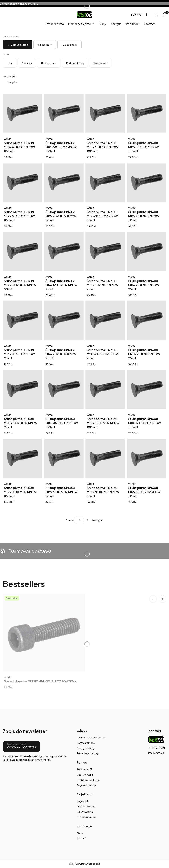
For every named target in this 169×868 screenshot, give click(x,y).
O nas (80, 833)
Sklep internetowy (83, 864)
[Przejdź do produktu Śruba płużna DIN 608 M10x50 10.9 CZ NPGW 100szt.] (105, 389)
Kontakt (81, 838)
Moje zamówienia (86, 806)
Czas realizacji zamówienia (91, 737)
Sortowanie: (9, 76)
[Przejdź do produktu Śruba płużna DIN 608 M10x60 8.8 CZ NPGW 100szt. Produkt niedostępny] (105, 113)
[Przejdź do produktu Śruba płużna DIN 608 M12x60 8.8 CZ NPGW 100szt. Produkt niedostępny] (22, 182)
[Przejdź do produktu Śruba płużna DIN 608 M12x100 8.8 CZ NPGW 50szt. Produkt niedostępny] (22, 251)
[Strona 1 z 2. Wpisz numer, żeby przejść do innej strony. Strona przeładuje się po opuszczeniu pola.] (80, 520)
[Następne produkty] (98, 520)
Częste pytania (85, 775)
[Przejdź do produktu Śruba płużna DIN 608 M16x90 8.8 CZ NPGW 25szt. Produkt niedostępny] (147, 251)
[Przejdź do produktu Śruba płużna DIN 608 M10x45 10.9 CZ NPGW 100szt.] (64, 389)
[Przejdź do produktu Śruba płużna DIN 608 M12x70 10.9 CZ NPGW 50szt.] (105, 458)
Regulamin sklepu (86, 785)
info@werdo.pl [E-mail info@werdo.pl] (156, 753)
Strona (70, 520)
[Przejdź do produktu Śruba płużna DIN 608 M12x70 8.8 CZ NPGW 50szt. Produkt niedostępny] (64, 182)
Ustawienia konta (86, 817)
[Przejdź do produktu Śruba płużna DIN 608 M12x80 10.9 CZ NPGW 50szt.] (147, 458)
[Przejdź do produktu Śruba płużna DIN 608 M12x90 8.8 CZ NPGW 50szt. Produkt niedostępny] (147, 182)
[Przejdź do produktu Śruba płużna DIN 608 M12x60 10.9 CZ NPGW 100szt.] (22, 458)
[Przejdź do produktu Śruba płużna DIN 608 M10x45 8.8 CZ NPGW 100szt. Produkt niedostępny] (22, 113)
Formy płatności (86, 743)
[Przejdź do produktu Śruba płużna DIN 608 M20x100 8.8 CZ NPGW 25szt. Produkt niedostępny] (22, 389)
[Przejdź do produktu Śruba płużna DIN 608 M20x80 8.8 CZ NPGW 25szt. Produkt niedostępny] (105, 320)
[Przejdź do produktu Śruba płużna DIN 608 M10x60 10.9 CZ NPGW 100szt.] (147, 389)
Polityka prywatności (88, 780)
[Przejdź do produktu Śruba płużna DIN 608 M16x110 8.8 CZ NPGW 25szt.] (105, 251)
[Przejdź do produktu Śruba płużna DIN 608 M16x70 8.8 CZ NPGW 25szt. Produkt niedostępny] (64, 320)
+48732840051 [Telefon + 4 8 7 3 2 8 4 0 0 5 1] (157, 748)
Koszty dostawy (86, 748)
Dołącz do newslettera (22, 746)
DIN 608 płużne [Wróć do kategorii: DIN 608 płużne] (17, 45)
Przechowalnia (85, 812)
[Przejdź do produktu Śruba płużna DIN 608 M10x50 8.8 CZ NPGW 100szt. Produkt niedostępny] (64, 113)
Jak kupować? (84, 769)
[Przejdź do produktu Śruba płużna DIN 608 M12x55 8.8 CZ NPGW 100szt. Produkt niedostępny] (147, 113)
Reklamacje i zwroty (88, 753)
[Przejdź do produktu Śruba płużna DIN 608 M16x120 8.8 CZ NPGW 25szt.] (64, 251)
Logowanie (83, 801)
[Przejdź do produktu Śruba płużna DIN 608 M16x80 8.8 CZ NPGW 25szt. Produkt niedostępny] (22, 320)
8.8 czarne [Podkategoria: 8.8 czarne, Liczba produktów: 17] (45, 45)
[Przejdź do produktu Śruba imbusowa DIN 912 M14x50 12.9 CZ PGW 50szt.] (44, 633)
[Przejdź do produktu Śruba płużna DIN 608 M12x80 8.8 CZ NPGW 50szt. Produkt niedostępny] (105, 182)
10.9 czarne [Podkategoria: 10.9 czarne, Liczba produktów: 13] (69, 45)
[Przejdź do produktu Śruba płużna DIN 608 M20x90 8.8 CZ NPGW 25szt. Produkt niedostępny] (147, 320)
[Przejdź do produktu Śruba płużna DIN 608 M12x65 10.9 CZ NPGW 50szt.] (64, 458)
